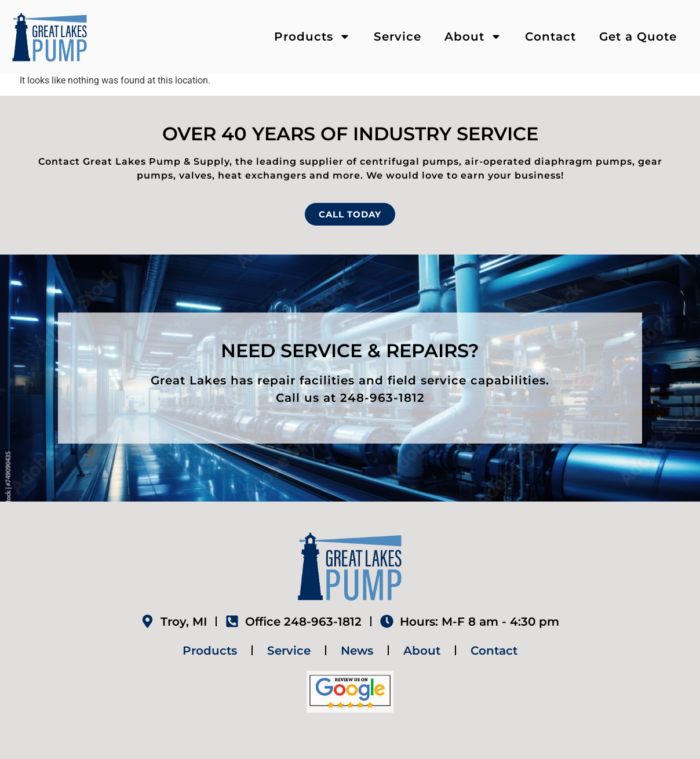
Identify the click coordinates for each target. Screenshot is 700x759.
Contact (550, 37)
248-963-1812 (382, 398)
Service (398, 37)
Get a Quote (638, 37)
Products (312, 37)
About (473, 37)
